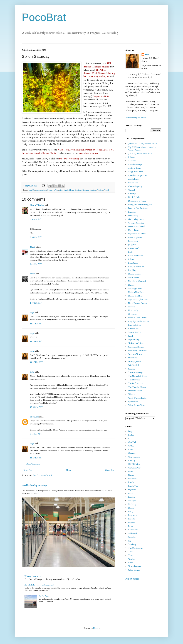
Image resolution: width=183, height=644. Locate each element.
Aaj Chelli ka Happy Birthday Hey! (39, 585)
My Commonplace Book (138, 299)
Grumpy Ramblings (136, 223)
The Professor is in (136, 383)
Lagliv (131, 252)
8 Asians (132, 157)
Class (130, 449)
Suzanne (132, 369)
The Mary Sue (134, 380)
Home (72, 190)
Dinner (131, 475)
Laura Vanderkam (136, 256)
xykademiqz (133, 402)
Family (66, 190)
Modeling (132, 504)
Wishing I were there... (34, 576)
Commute (132, 453)
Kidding (78, 190)
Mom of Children (37, 205)
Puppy (131, 526)
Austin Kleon (134, 179)
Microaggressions (135, 288)
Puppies (131, 523)
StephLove (34, 417)
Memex (131, 285)
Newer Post (27, 470)
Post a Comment (33, 464)
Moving (131, 508)
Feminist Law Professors (138, 208)
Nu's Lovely (133, 310)
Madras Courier (135, 274)
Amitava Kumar (135, 168)
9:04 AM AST (36, 219)
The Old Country (135, 548)
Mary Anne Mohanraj (137, 281)
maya (32, 312)
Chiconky (132, 190)
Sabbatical (132, 533)
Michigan (85, 190)
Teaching (132, 544)
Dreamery (132, 479)
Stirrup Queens (134, 361)
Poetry (131, 511)
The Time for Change (137, 387)
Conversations (41, 190)
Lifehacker (133, 259)
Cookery (132, 460)
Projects (131, 519)
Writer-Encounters (136, 566)
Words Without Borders (138, 398)
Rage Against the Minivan (139, 321)
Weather (100, 190)
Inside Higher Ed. (136, 237)
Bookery (131, 435)
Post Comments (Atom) (42, 475)
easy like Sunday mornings (34, 485)
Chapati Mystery (135, 186)
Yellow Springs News (137, 405)
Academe (132, 161)
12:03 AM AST (36, 407)
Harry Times (134, 230)
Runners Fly (133, 329)
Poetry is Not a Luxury (137, 318)
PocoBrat (44, 17)
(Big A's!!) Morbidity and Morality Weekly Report (142, 149)
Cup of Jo (132, 194)
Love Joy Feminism (136, 267)
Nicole (33, 247)
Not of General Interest (138, 303)
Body (130, 431)
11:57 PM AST (36, 362)
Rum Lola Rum (135, 325)
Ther (130, 552)
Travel (131, 555)
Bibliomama (133, 183)
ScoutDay (93, 190)
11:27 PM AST (36, 458)
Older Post (109, 470)
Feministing (133, 215)
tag (129, 541)
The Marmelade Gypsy (138, 376)
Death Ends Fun (135, 197)
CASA (131, 446)
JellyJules (132, 245)
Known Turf (133, 248)
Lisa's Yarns (133, 263)
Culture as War (53, 190)
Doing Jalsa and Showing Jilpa (140, 205)
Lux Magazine (134, 270)
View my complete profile (136, 118)
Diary (61, 190)
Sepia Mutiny (134, 339)
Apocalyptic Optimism (138, 175)
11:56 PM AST (36, 341)
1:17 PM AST (36, 303)
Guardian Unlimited (137, 226)
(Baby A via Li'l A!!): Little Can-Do (142, 144)
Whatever (132, 394)
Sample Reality (134, 332)
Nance (33, 274)
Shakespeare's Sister (136, 343)
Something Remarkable (138, 351)
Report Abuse (132, 579)
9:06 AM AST (36, 237)
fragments (132, 490)
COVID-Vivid (134, 464)
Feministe (132, 212)
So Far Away (44, 596)
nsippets (132, 307)
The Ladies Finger (136, 372)
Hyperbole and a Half (137, 234)
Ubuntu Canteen (135, 391)
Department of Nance (137, 201)
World (107, 190)
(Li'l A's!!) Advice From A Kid (140, 154)
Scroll (130, 336)
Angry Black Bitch (136, 172)
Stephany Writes (135, 354)
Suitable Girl (133, 365)
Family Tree (133, 486)
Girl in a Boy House (136, 219)
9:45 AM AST (36, 264)
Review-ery (133, 530)
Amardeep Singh (135, 164)
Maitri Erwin (133, 278)
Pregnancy (132, 515)
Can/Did (32, 190)
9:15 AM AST (36, 434)
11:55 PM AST (36, 324)
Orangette (132, 314)
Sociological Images (136, 347)
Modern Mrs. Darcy (136, 292)
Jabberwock (133, 241)
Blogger (96, 628)
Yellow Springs (134, 570)
